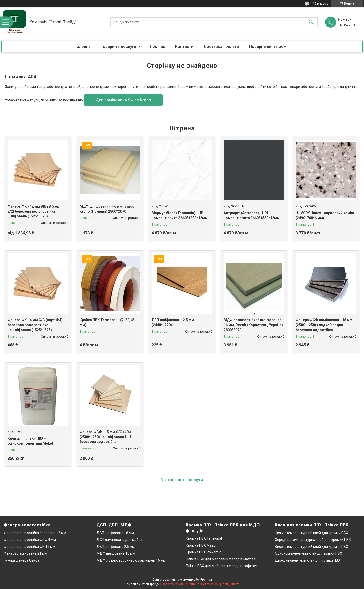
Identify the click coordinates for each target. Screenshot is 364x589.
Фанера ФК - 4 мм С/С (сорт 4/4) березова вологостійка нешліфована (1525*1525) (35, 325)
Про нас (158, 47)
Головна (83, 47)
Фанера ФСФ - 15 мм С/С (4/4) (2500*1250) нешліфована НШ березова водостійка (105, 437)
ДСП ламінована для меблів (120, 540)
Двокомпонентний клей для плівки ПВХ (308, 560)
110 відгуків (320, 4)
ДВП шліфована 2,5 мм (116, 547)
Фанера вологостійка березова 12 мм (35, 533)
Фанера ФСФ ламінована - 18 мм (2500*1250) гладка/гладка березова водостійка (324, 325)
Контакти (184, 47)
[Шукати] (311, 22)
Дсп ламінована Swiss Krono (123, 100)
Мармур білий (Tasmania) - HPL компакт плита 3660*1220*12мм (180, 215)
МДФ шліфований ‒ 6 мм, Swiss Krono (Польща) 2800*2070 (107, 209)
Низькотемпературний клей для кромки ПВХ (312, 533)
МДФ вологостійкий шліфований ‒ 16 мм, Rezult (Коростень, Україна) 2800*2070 (254, 325)
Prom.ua (206, 580)
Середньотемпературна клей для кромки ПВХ (313, 540)
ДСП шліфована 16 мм (115, 533)
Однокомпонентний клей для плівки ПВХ (309, 553)
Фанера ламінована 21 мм (25, 553)
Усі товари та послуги (182, 480)
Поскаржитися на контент (180, 584)
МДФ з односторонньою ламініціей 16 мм (131, 560)
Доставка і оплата (221, 47)
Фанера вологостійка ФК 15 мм (29, 547)
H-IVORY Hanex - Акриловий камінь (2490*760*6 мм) (325, 215)
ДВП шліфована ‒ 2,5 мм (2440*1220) (173, 322)
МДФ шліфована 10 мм (116, 553)
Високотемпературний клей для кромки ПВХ (312, 547)
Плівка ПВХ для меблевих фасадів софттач (221, 566)
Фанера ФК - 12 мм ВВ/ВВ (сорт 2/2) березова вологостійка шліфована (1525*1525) (34, 211)
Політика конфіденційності (220, 584)
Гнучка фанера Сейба (22, 560)
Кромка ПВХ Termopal (204, 538)
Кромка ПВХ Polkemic (203, 552)
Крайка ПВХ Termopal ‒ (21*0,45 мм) (107, 322)
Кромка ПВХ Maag (201, 545)
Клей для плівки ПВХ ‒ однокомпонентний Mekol (30, 441)
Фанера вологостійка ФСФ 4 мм (30, 540)
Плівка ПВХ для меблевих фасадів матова (221, 559)
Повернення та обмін (269, 47)
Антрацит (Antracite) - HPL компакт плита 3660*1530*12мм (252, 215)
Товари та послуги (118, 47)
